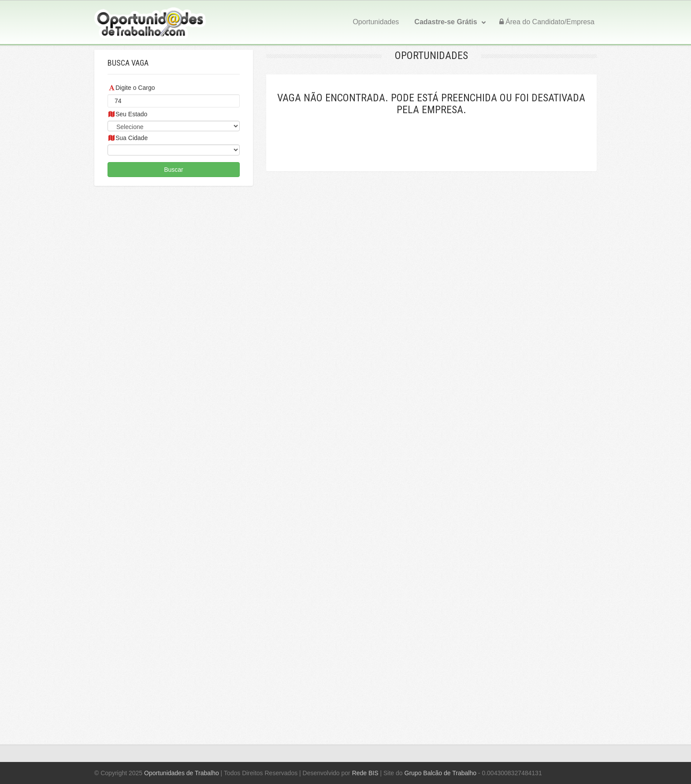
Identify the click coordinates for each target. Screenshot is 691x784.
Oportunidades (376, 22)
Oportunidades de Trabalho (182, 773)
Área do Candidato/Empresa (547, 22)
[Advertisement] (174, 459)
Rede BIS (365, 773)
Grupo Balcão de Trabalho (440, 773)
